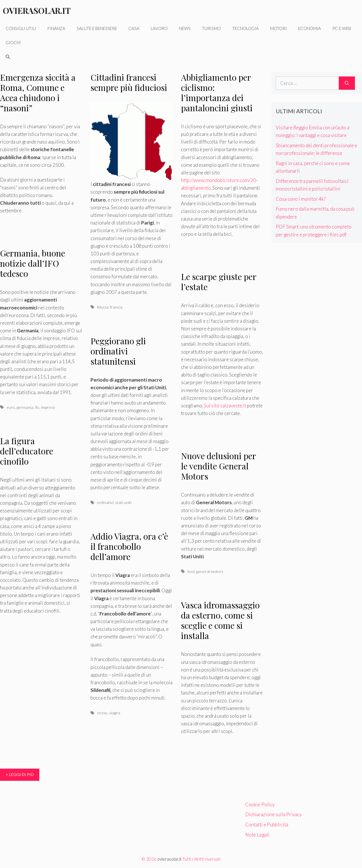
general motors (210, 571)
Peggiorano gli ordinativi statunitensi (118, 351)
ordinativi (105, 502)
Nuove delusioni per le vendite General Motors (218, 466)
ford (191, 571)
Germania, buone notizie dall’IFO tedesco (33, 263)
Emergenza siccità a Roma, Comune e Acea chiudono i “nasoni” (38, 93)
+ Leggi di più (20, 774)
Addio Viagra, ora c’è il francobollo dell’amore (129, 546)
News (185, 28)
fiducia (103, 307)
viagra (115, 713)
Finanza (56, 28)
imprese (48, 407)
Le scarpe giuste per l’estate (219, 282)
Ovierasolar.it (37, 10)
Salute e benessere (97, 28)
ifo (37, 407)
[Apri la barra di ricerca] (8, 57)
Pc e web (342, 28)
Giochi (13, 42)
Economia (310, 28)
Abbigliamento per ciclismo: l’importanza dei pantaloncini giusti (217, 93)
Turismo (211, 28)
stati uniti (123, 502)
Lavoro (159, 28)
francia (116, 307)
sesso (102, 713)
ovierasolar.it (169, 859)
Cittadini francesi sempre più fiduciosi (129, 82)
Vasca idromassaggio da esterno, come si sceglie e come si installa (220, 620)
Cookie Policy (260, 804)
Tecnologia (245, 28)
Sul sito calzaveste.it (225, 406)
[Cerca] (347, 83)
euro (11, 407)
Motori (278, 28)
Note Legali (257, 835)
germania (25, 407)
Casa (134, 28)
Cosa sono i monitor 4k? (301, 199)
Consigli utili (21, 28)
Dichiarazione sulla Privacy (273, 814)
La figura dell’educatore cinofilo (27, 451)
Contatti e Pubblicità (267, 825)
